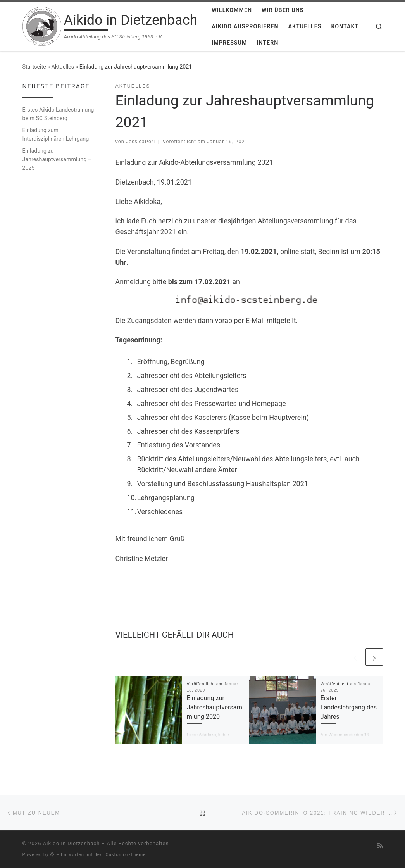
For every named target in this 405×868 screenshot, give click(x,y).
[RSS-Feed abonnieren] (380, 846)
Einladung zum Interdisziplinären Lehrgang (56, 135)
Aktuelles (63, 67)
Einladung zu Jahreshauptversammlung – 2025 (57, 159)
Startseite (34, 67)
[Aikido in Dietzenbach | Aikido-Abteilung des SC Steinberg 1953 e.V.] (42, 26)
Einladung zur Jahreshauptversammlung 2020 (215, 708)
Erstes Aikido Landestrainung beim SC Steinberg (58, 114)
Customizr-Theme (126, 855)
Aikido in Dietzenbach (72, 843)
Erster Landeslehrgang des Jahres (349, 708)
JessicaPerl (140, 142)
